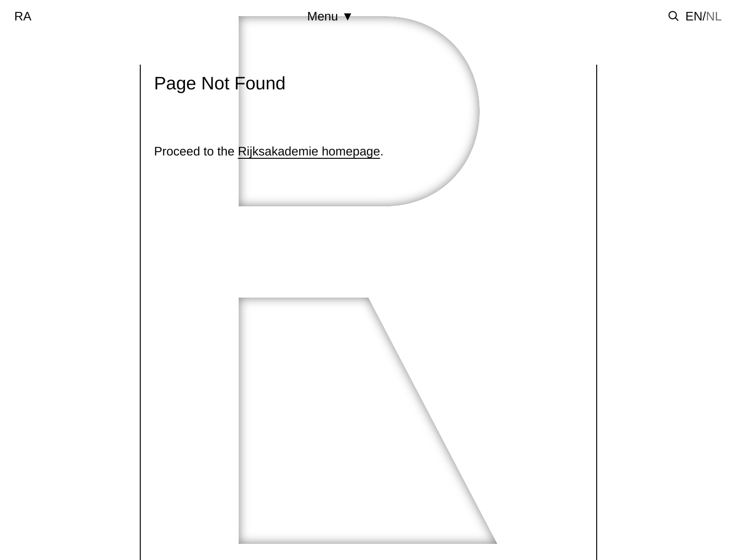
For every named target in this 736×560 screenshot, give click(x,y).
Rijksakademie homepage (309, 151)
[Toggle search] (674, 16)
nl (714, 16)
